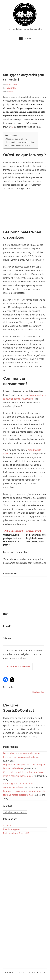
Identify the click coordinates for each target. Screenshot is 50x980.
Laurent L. (11, 88)
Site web (8, 638)
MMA (11, 91)
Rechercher (9, 687)
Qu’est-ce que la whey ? (17, 139)
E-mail (7, 626)
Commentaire (11, 574)
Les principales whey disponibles (21, 142)
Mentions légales (11, 829)
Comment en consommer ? (18, 145)
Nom (6, 614)
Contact (7, 826)
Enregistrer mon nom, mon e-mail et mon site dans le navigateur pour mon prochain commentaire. (23, 654)
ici (12, 127)
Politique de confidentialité (16, 833)
